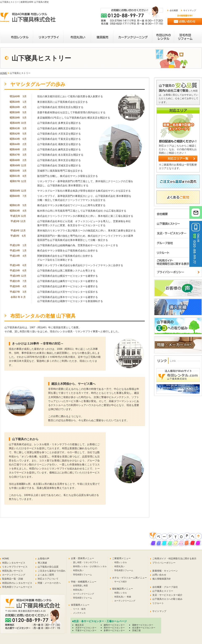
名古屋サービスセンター (144, 628)
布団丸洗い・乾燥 (123, 597)
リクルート (158, 603)
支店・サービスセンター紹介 (167, 595)
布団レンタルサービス (14, 563)
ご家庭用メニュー (121, 558)
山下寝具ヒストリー (163, 591)
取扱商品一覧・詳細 (13, 579)
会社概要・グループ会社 (165, 587)
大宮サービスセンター (86, 628)
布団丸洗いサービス (13, 571)
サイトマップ (190, 10)
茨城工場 (136, 630)
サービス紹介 (121, 582)
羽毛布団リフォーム (82, 575)
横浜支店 (80, 625)
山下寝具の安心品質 (48, 567)
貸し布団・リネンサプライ (86, 562)
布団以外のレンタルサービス (17, 583)
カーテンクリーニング (14, 575)
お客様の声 (43, 558)
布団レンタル (121, 562)
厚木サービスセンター (114, 628)
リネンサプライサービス (15, 567)
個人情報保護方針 (162, 579)
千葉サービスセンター (86, 630)
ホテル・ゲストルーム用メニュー (130, 578)
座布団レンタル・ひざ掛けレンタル (90, 566)
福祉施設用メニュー (123, 589)
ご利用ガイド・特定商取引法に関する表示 (174, 558)
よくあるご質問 (46, 575)
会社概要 (174, 10)
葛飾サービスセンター (143, 625)
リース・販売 (79, 609)
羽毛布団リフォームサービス (17, 587)
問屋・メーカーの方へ (49, 583)
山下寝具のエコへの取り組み (167, 599)
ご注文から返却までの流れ (52, 571)
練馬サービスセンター (114, 625)
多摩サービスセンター (114, 630)
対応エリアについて (48, 579)
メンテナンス (79, 613)
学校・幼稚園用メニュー (84, 582)
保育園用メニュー (80, 605)
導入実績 (42, 563)
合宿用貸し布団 (80, 586)
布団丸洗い (78, 570)
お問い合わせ (159, 575)
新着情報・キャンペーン (165, 571)
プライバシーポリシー (164, 563)
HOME (3, 73)
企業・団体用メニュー (82, 558)
